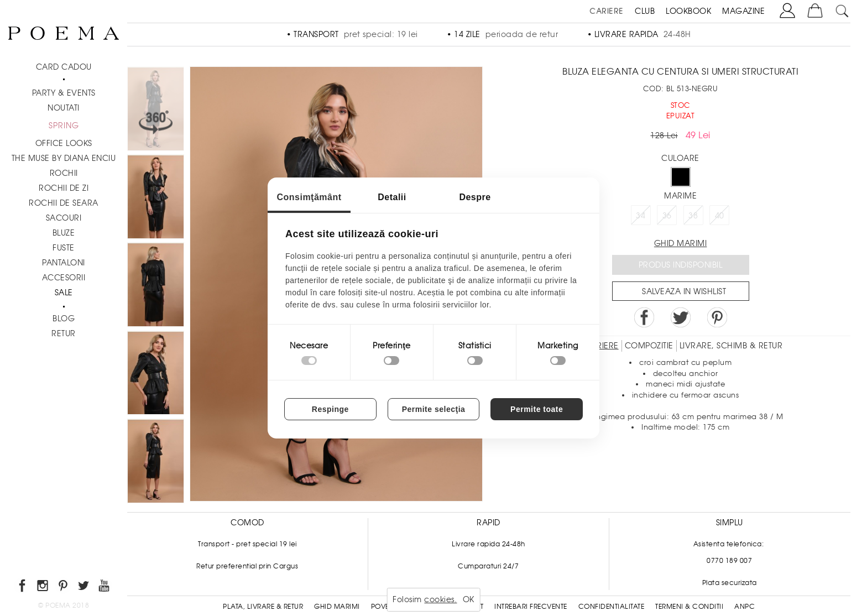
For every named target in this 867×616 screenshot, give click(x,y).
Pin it (717, 317)
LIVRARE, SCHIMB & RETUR (731, 346)
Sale (64, 293)
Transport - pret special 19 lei (247, 544)
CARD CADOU (64, 67)
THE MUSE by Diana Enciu (64, 158)
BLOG (64, 319)
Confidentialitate (612, 607)
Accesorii (64, 278)
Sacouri (64, 218)
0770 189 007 (729, 561)
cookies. (440, 599)
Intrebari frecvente (531, 607)
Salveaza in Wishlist (684, 291)
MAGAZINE (743, 11)
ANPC (745, 607)
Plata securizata (730, 583)
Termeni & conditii (689, 607)
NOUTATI (64, 108)
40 (720, 216)
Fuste (64, 248)
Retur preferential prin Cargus (247, 566)
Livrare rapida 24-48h (489, 544)
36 (667, 216)
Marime (680, 196)
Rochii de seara (64, 203)
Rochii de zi (64, 188)
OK (469, 599)
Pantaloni (64, 263)
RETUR (64, 333)
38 (693, 216)
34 (641, 216)
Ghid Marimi (337, 607)
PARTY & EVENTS (64, 93)
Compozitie (649, 346)
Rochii (64, 173)
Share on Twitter (681, 317)
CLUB (645, 11)
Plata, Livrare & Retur (263, 607)
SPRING (64, 126)
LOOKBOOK (688, 11)
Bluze (64, 233)
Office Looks (64, 143)
